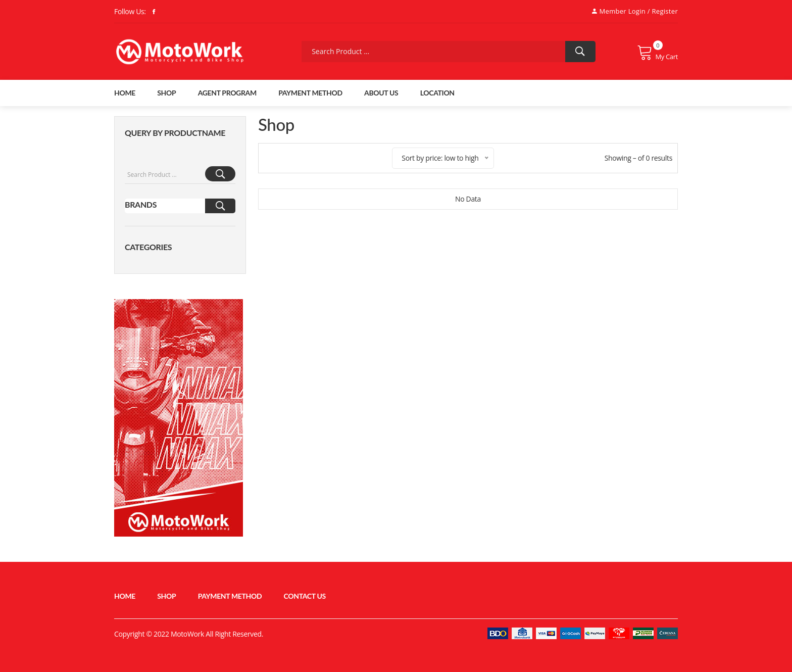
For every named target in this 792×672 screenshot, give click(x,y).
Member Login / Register (635, 11)
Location (437, 93)
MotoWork (187, 634)
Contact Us (305, 596)
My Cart (657, 53)
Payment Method (310, 93)
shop (166, 93)
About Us (381, 93)
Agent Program (227, 93)
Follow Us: (130, 11)
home (125, 93)
